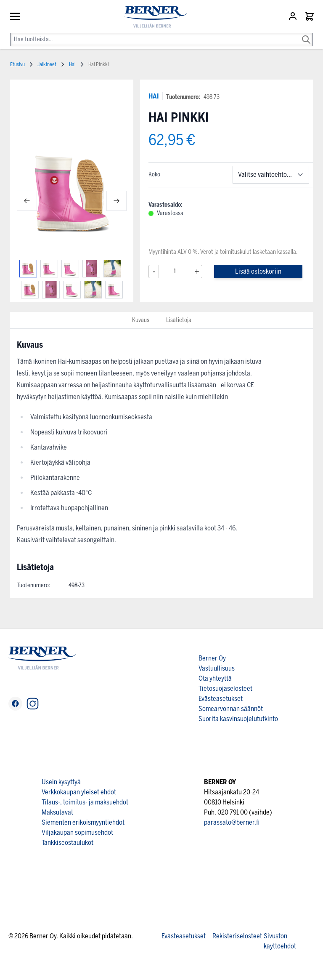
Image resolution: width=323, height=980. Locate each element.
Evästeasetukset (221, 699)
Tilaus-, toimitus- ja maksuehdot (85, 802)
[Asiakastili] (294, 16)
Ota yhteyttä (215, 678)
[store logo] (152, 17)
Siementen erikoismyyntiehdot (83, 822)
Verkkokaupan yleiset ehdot (79, 792)
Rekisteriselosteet (237, 936)
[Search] (306, 34)
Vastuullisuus (217, 668)
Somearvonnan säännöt (231, 709)
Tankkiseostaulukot (68, 843)
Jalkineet (47, 64)
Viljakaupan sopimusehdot (77, 832)
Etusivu (17, 64)
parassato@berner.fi (232, 822)
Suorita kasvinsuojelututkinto (238, 719)
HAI (154, 96)
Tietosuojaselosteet (225, 688)
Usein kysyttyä (61, 782)
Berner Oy (212, 658)
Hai (72, 64)
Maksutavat (57, 812)
